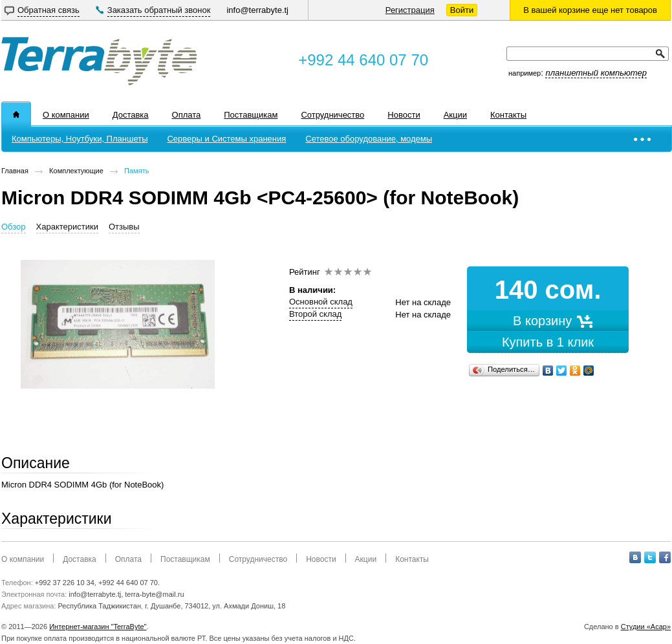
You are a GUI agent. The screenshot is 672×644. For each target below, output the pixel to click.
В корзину (548, 321)
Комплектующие (76, 171)
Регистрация (410, 10)
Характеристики (67, 227)
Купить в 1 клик (548, 342)
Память (136, 171)
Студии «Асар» (646, 627)
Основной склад (321, 302)
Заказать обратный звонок (159, 10)
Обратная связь (49, 10)
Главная (15, 171)
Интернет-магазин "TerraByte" (98, 627)
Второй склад (315, 314)
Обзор (14, 227)
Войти (462, 10)
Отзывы (124, 227)
